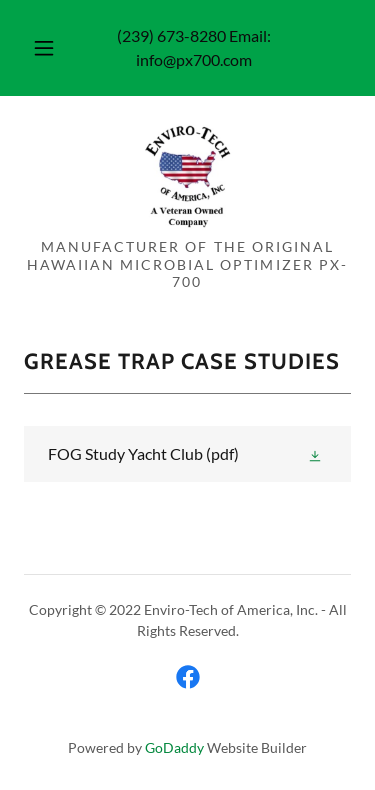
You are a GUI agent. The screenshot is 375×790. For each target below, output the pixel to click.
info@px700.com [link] (194, 59)
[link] (187, 175)
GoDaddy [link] (174, 747)
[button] (44, 48)
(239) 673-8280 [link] (171, 35)
